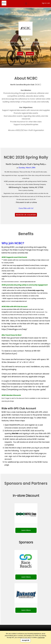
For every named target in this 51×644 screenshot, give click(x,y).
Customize (41, 637)
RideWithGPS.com (17, 425)
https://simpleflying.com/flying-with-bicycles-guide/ (24, 389)
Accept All (25, 640)
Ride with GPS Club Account (19, 408)
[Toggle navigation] (26, 4)
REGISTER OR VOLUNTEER (26, 215)
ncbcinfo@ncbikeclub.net (28, 282)
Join (49, 3)
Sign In (44, 3)
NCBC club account (38, 312)
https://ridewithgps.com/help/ (14, 329)
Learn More (26, 530)
